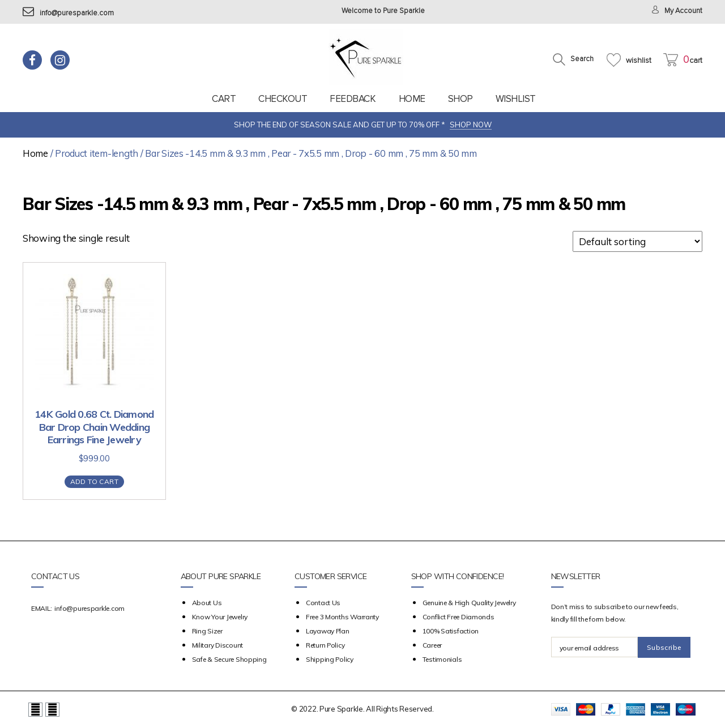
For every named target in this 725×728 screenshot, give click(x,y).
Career (432, 645)
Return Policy (325, 645)
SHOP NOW (471, 125)
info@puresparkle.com (68, 13)
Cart (224, 99)
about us (207, 603)
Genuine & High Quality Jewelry (469, 603)
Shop (460, 99)
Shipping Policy (330, 659)
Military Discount (217, 645)
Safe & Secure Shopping (229, 659)
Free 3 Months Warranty (342, 617)
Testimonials (442, 659)
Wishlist (516, 99)
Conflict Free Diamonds (459, 617)
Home (412, 99)
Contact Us (323, 603)
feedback (353, 99)
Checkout (283, 99)
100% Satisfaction (451, 631)
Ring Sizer (207, 631)
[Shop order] (637, 241)
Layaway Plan (328, 631)
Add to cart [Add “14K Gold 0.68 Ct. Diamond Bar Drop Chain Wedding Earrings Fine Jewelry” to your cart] (94, 481)
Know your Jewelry (220, 617)
